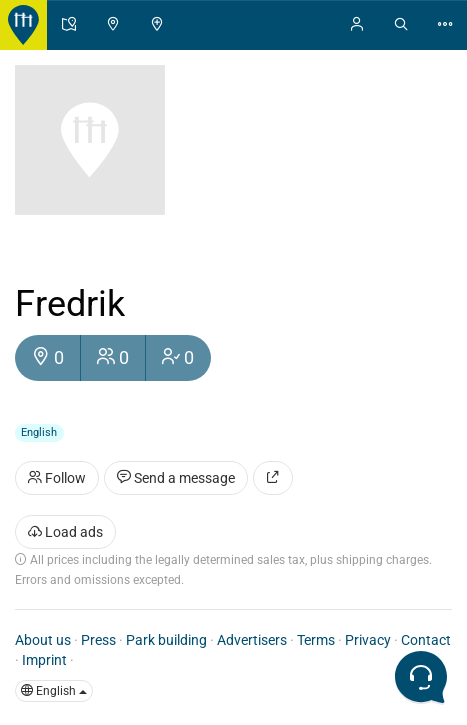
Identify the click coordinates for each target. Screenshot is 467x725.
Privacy (368, 640)
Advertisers (252, 640)
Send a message (176, 478)
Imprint (44, 660)
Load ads (65, 532)
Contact (426, 640)
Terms (316, 640)
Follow (57, 478)
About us (43, 640)
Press (98, 640)
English (54, 691)
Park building (166, 640)
